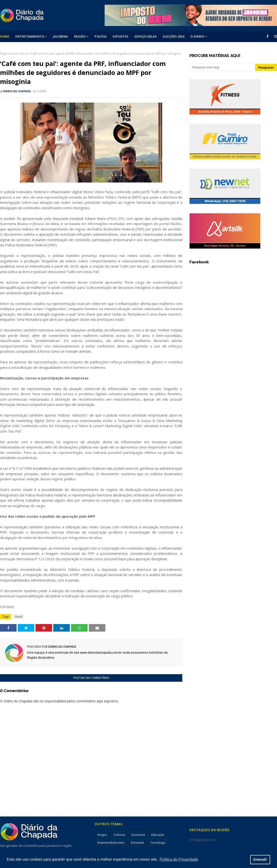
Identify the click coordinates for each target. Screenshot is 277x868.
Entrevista (137, 843)
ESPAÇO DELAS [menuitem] (146, 36)
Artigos (102, 835)
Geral (24, 54)
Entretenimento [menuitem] (30, 36)
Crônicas (119, 835)
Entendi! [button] (260, 859)
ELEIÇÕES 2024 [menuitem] (174, 36)
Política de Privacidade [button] (179, 859)
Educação (158, 835)
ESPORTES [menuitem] (121, 36)
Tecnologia (158, 843)
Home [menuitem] (5, 36)
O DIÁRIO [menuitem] (197, 36)
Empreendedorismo (111, 843)
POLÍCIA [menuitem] (101, 36)
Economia (138, 835)
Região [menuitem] (80, 36)
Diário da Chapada (17, 91)
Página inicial (9, 54)
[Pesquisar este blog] (222, 67)
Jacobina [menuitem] (60, 36)
